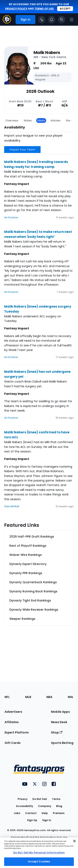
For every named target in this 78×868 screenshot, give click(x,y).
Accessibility (25, 806)
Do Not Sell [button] (40, 799)
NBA (49, 697)
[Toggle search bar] (62, 20)
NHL (71, 697)
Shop (57, 732)
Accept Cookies (39, 861)
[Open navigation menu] (72, 20)
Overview (12, 120)
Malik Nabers (47, 53)
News (41, 120)
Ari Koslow (11, 217)
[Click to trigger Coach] (42, 20)
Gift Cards (13, 743)
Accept (65, 9)
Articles (56, 120)
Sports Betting (62, 743)
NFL (7, 697)
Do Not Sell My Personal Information (39, 853)
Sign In (47, 820)
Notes (28, 120)
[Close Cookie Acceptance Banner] (74, 841)
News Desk (59, 722)
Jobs (17, 813)
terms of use (44, 9)
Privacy (23, 799)
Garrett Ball (12, 506)
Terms (56, 799)
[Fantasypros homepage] (7, 22)
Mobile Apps (60, 712)
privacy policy (16, 9)
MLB (28, 697)
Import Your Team (22, 150)
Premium (59, 813)
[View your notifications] (52, 20)
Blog (59, 806)
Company (45, 806)
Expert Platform (17, 732)
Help (45, 813)
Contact (31, 813)
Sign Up (32, 820)
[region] (39, 853)
